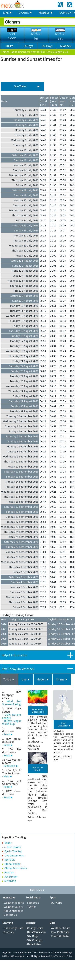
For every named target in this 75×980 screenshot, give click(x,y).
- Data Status (33, 944)
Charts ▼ (62, 679)
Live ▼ (26, 679)
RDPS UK (10, 860)
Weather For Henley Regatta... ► (50, 52)
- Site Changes (34, 940)
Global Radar (12, 864)
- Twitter (31, 907)
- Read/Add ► (10, 766)
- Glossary (8, 932)
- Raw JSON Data (59, 932)
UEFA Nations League (12, 716)
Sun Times (20, 86)
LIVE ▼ (8, 13)
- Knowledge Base (13, 928)
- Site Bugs (32, 936)
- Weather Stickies (60, 928)
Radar (8, 843)
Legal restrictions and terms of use (19, 952)
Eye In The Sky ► (38, 769)
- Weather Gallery (13, 907)
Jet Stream (11, 877)
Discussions (14, 847)
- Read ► (8, 734)
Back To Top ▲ (37, 890)
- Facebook (32, 903)
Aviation (9, 872)
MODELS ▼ (46, 13)
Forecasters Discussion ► (38, 711)
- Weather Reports (13, 903)
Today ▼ (9, 679)
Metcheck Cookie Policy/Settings (56, 952)
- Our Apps (56, 903)
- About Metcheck (13, 911)
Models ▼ (43, 679)
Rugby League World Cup (12, 722)
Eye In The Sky (13, 851)
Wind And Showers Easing (12, 703)
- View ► (7, 776)
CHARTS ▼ (25, 13)
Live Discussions (14, 855)
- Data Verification (36, 932)
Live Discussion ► (64, 724)
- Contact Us (10, 915)
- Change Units (34, 928)
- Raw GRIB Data (59, 936)
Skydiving (10, 881)
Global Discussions (16, 868)
